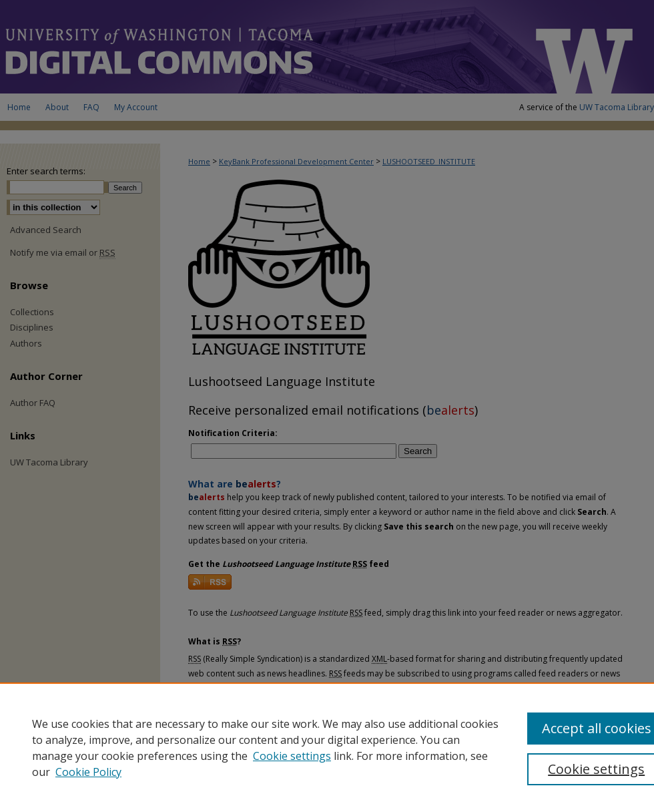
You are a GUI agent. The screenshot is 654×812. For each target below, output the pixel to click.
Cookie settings (292, 756)
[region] (327, 747)
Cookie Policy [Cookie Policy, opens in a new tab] (88, 772)
